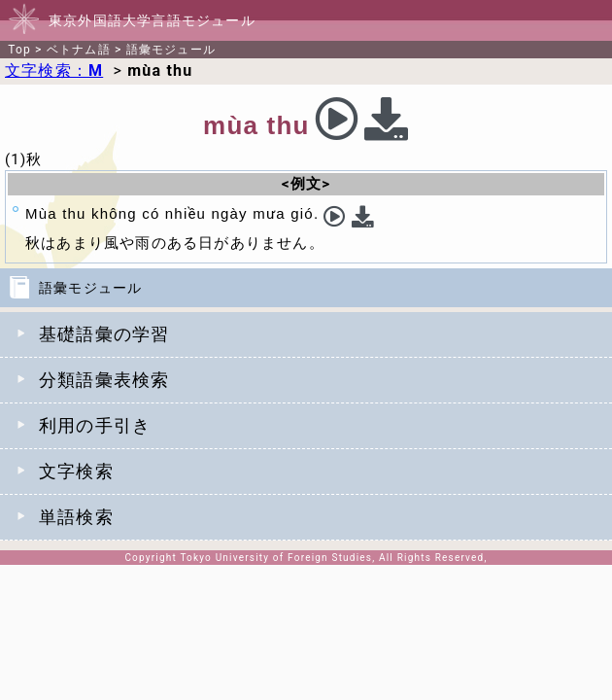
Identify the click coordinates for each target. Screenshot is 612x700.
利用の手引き (95, 425)
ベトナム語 (79, 50)
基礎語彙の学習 (104, 334)
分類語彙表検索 (104, 380)
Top (19, 50)
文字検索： (54, 70)
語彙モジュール (171, 50)
